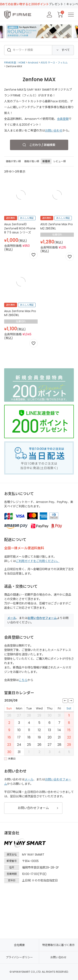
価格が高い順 (32, 161)
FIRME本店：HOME (15, 63)
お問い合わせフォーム (42, 618)
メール (12, 618)
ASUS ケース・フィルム (54, 63)
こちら (23, 680)
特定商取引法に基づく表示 (58, 945)
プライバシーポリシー (19, 957)
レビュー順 (59, 161)
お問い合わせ (54, 130)
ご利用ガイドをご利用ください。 (38, 561)
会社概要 (19, 945)
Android (33, 63)
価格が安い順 (13, 161)
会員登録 (63, 119)
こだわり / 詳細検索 (42, 145)
